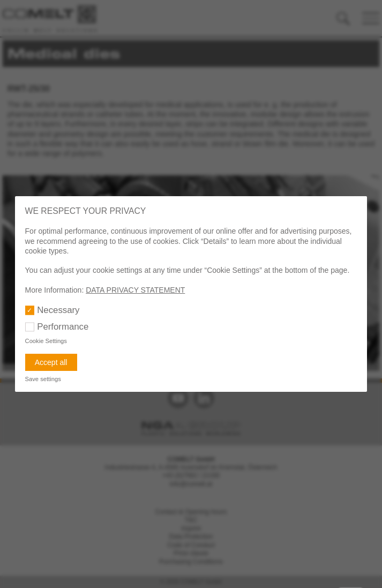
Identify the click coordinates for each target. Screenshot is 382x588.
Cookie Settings (46, 341)
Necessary (58, 310)
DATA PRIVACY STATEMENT (135, 290)
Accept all (51, 362)
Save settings (43, 379)
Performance (63, 327)
